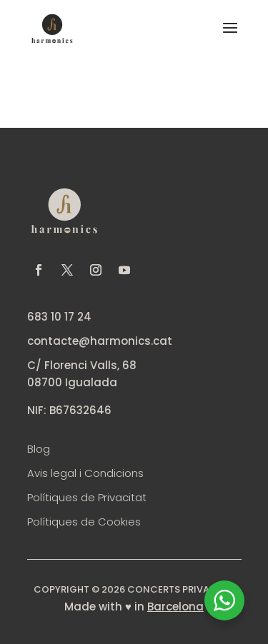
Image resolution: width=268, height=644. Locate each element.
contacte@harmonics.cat (100, 341)
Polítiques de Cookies (84, 522)
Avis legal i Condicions (85, 473)
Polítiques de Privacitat (87, 497)
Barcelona (175, 607)
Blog (39, 449)
